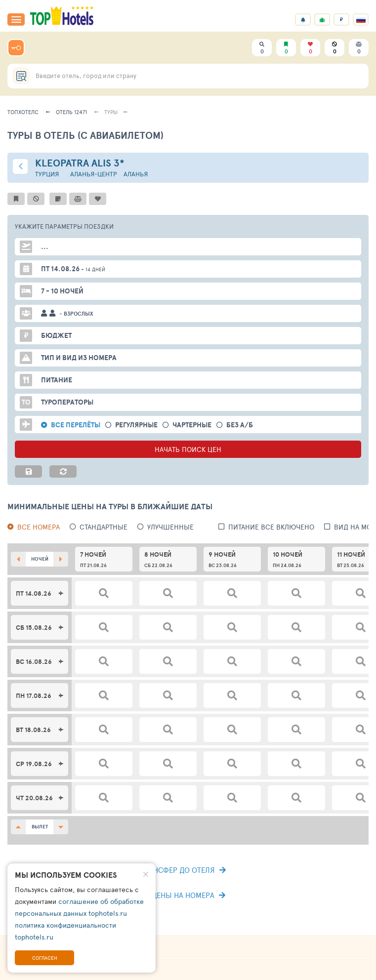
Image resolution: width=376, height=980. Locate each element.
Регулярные (136, 425)
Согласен (45, 958)
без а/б (240, 425)
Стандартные (104, 527)
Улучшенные (170, 527)
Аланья (136, 174)
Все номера (39, 527)
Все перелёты (76, 425)
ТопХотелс (23, 112)
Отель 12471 (71, 112)
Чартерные (192, 425)
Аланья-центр (94, 174)
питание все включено (271, 527)
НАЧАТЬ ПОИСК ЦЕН (188, 449)
